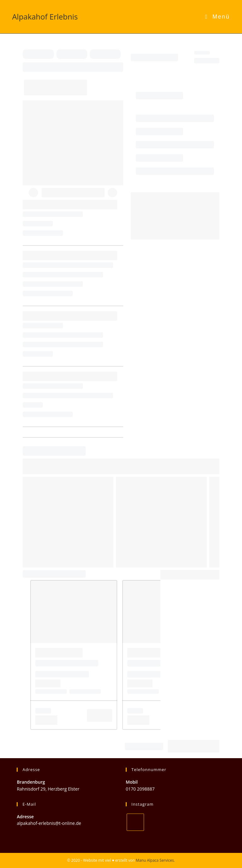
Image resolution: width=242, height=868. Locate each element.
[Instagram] (135, 822)
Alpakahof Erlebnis (45, 17)
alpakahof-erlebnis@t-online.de (49, 823)
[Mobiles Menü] (217, 17)
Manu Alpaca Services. (155, 860)
